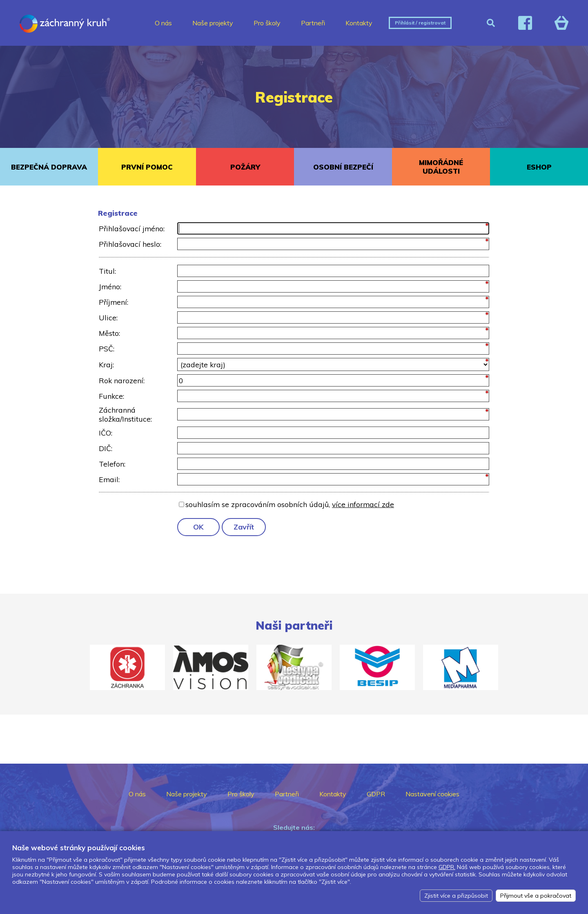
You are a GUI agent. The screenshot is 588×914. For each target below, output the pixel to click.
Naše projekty (213, 23)
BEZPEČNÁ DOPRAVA (49, 167)
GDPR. (447, 867)
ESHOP (539, 167)
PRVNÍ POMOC (147, 167)
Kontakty (359, 23)
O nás (163, 23)
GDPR (376, 794)
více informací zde (363, 504)
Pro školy (267, 23)
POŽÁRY (245, 167)
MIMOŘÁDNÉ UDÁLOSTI (441, 167)
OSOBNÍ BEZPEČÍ (343, 167)
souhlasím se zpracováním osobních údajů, (290, 504)
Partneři (313, 23)
